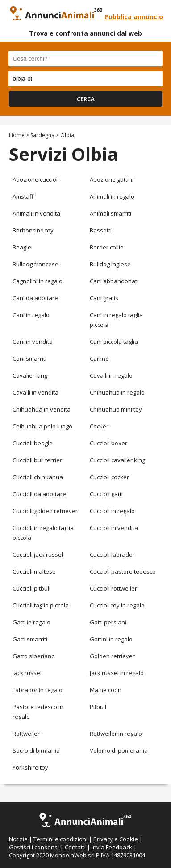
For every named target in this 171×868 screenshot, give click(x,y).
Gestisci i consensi (34, 847)
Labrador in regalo (38, 690)
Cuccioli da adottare (39, 494)
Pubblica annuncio (134, 17)
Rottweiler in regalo (116, 734)
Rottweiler (26, 734)
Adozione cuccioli (36, 179)
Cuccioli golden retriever (45, 511)
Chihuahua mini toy (116, 409)
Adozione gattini (112, 179)
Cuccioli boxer (108, 443)
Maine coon (106, 690)
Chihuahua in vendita (42, 409)
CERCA (86, 99)
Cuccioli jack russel (38, 554)
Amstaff (23, 196)
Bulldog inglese (110, 264)
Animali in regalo (112, 196)
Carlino (99, 359)
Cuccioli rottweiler (113, 588)
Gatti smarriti (30, 639)
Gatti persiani (108, 622)
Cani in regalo (31, 315)
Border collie (107, 247)
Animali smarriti (111, 213)
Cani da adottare (35, 298)
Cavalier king (30, 375)
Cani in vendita (33, 342)
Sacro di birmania (36, 750)
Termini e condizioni (60, 839)
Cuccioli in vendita (114, 528)
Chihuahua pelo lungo (42, 426)
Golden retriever (112, 656)
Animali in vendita (36, 213)
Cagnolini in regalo (38, 281)
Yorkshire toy (30, 767)
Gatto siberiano (34, 656)
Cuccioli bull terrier (37, 460)
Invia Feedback (112, 847)
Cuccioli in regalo (112, 511)
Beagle (22, 247)
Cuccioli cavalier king (117, 460)
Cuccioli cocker (109, 477)
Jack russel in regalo (117, 673)
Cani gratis (104, 298)
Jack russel (27, 673)
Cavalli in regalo (111, 375)
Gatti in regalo (31, 622)
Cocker (99, 426)
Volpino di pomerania (119, 750)
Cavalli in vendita (35, 392)
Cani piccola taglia (114, 342)
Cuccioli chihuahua (38, 477)
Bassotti (101, 230)
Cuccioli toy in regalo (117, 605)
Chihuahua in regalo (117, 392)
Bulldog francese (35, 264)
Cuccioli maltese (34, 571)
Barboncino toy (33, 230)
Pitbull (98, 707)
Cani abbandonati (114, 281)
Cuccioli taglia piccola (41, 605)
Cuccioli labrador (112, 554)
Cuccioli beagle (33, 443)
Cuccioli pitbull (31, 588)
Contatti (75, 847)
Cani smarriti (29, 359)
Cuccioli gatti (106, 494)
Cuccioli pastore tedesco (123, 571)
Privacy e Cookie (116, 839)
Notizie (18, 839)
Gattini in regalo (111, 639)
